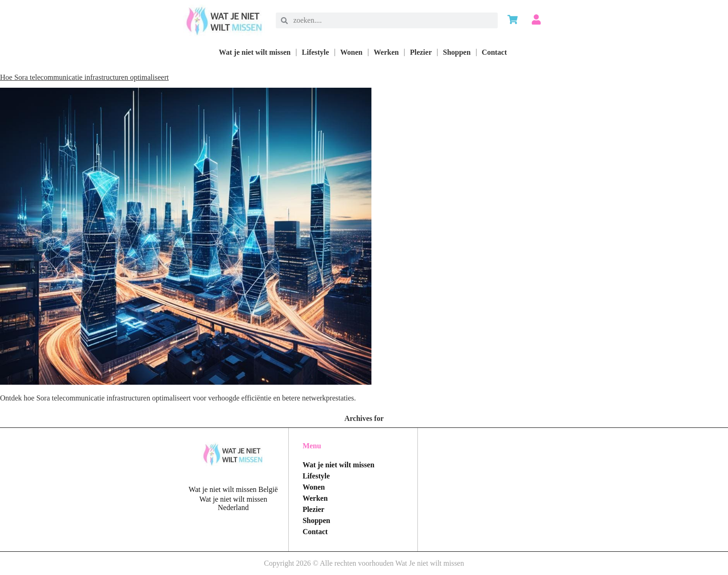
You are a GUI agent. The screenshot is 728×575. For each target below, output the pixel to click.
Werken (386, 52)
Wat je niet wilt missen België (233, 489)
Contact (494, 52)
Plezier (421, 52)
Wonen (351, 52)
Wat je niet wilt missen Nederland (233, 503)
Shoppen (457, 52)
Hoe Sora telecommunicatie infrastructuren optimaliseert (84, 77)
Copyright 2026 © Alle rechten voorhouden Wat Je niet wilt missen (364, 563)
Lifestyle (315, 52)
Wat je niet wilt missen (255, 52)
